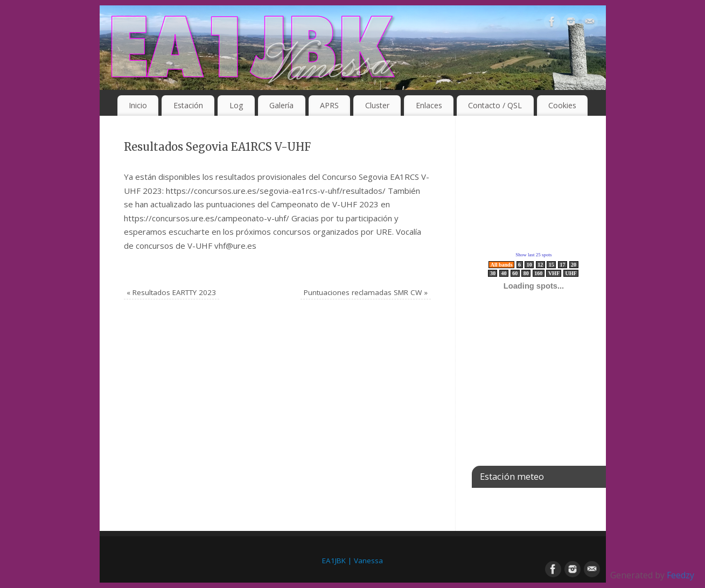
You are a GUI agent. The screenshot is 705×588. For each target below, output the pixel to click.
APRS (329, 105)
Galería (281, 105)
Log (236, 105)
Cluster (377, 105)
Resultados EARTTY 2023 (171, 292)
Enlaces (429, 105)
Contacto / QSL (495, 105)
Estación (188, 105)
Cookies (562, 105)
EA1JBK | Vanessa (352, 561)
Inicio (138, 105)
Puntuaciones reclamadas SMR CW (366, 292)
